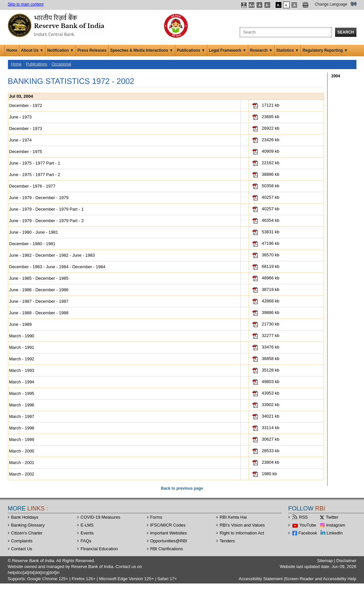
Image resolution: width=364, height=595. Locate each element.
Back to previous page (182, 488)
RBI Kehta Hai (233, 517)
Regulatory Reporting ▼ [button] (325, 50)
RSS (304, 517)
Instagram (336, 525)
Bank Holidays (25, 517)
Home (12, 50)
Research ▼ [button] (261, 50)
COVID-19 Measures (100, 517)
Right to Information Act (242, 533)
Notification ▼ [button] (60, 50)
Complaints (22, 541)
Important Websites (169, 533)
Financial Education (99, 549)
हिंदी (353, 4)
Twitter (332, 517)
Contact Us (22, 549)
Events (87, 533)
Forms (156, 517)
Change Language (331, 4)
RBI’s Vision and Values (242, 525)
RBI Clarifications (167, 549)
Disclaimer (346, 561)
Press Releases (92, 50)
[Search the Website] (286, 32)
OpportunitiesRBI (169, 541)
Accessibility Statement (261, 579)
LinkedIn (335, 533)
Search (346, 32)
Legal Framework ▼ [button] (228, 50)
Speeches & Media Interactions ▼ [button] (142, 50)
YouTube (308, 525)
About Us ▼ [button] (32, 50)
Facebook (308, 533)
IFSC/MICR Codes (168, 525)
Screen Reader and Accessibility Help (321, 579)
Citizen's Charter (27, 533)
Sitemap (325, 561)
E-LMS (87, 525)
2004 (336, 76)
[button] (244, 5)
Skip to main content (26, 4)
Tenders (227, 541)
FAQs (86, 541)
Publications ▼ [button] (191, 50)
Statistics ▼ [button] (288, 50)
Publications (37, 64)
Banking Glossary (28, 525)
